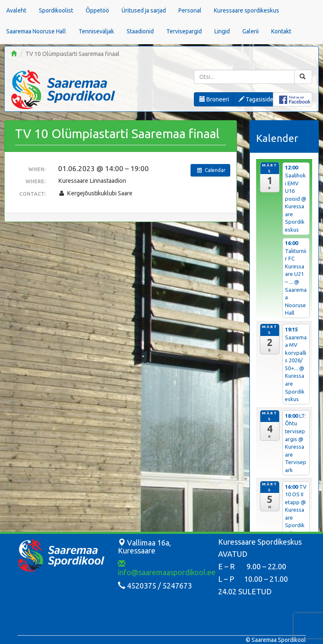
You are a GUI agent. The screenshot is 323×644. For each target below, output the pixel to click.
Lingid (222, 31)
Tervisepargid (184, 31)
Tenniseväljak (96, 31)
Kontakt (281, 31)
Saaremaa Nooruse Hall (36, 31)
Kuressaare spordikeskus (247, 10)
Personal (190, 10)
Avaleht (16, 10)
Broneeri (214, 99)
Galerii (251, 31)
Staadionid (140, 31)
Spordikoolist (56, 10)
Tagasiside (256, 99)
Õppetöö (97, 10)
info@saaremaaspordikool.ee (167, 568)
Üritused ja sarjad (144, 10)
